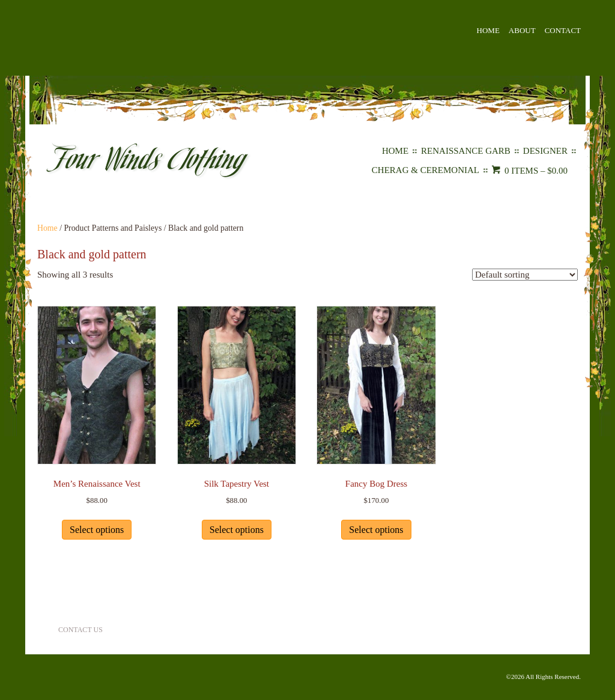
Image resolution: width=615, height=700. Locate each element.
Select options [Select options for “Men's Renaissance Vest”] (97, 530)
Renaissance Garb (466, 151)
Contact (563, 30)
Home (488, 30)
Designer (545, 151)
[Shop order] (525, 275)
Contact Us (80, 630)
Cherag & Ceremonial (426, 170)
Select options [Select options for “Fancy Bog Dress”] (376, 530)
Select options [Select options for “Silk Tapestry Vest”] (237, 530)
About (522, 30)
